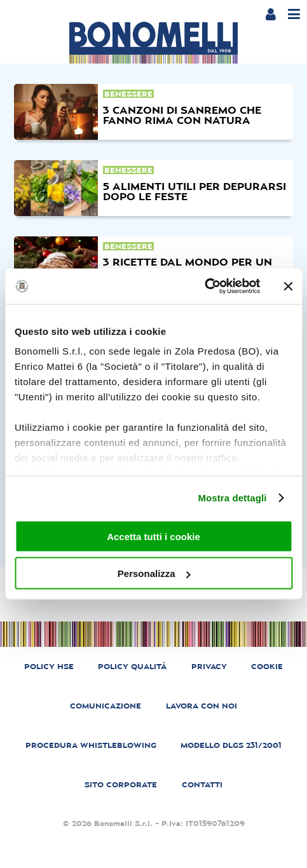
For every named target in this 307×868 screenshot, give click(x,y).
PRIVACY (209, 667)
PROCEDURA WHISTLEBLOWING (91, 746)
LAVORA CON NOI (201, 706)
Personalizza (154, 573)
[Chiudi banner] (288, 286)
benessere (128, 94)
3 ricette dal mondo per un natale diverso (188, 267)
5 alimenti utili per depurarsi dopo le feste (194, 191)
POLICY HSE (49, 667)
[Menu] (294, 15)
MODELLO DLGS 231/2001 (231, 746)
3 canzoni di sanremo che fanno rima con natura (182, 115)
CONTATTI (202, 785)
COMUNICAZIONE (106, 706)
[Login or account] (270, 14)
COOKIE (267, 667)
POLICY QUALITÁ (132, 667)
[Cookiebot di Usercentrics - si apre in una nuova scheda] (204, 287)
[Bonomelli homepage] (153, 43)
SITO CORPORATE (121, 785)
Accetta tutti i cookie (153, 536)
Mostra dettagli (232, 498)
